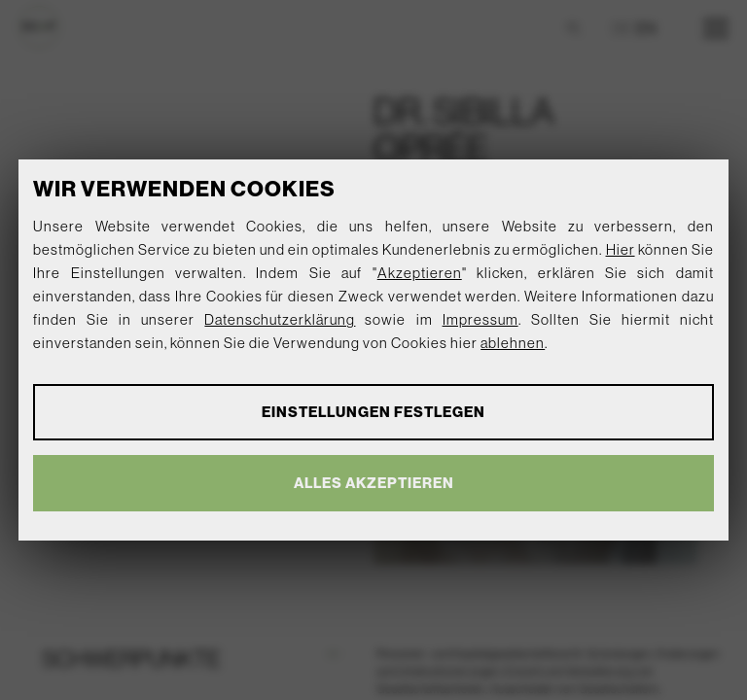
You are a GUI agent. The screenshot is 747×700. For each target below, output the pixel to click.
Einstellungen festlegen (373, 412)
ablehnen (513, 343)
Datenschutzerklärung (280, 319)
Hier (621, 249)
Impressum (480, 319)
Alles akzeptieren (374, 483)
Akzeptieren (420, 273)
